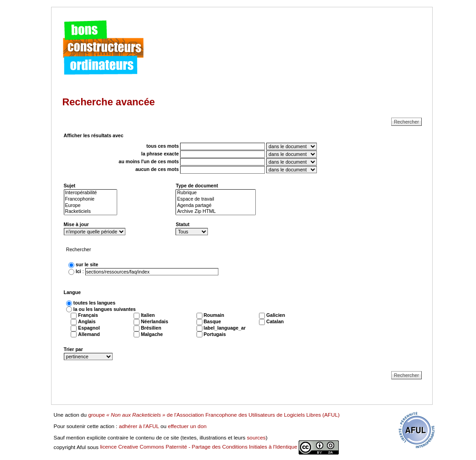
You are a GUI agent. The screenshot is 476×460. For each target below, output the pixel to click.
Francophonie (91, 199)
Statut (182, 224)
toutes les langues (94, 303)
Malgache (152, 334)
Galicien (276, 315)
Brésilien (151, 328)
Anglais (87, 321)
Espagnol (89, 328)
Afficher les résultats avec (94, 135)
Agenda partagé (216, 206)
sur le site (87, 264)
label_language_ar (224, 328)
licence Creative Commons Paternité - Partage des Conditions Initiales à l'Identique (219, 447)
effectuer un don (187, 426)
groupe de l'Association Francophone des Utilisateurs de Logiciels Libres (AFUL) (214, 415)
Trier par (73, 349)
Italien (148, 315)
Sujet (70, 186)
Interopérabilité (91, 193)
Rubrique (216, 193)
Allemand (89, 334)
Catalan (275, 321)
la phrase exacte (160, 154)
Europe (91, 206)
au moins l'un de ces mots (149, 162)
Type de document (197, 186)
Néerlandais (155, 321)
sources (256, 437)
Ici (78, 272)
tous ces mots (163, 146)
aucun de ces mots (157, 170)
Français (88, 315)
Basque (212, 321)
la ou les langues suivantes (105, 309)
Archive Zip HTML (216, 212)
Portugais (215, 334)
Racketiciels (91, 212)
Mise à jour (76, 224)
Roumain (214, 315)
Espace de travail (216, 199)
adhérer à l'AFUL (139, 426)
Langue (72, 292)
